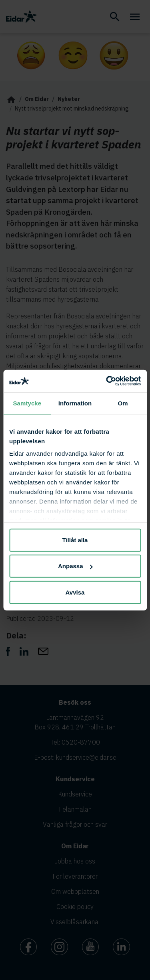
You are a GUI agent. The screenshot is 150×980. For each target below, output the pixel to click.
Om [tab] (123, 403)
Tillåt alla (75, 540)
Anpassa (75, 566)
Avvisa (75, 592)
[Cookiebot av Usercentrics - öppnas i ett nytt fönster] (107, 381)
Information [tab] (75, 403)
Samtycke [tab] (27, 403)
